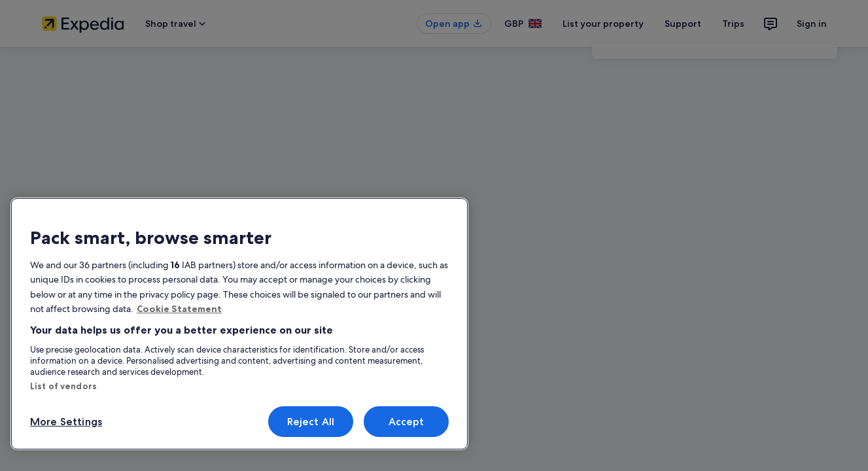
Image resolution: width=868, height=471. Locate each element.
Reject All (311, 422)
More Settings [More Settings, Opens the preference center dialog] (66, 422)
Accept (407, 422)
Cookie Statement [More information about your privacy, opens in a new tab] (179, 309)
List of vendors (63, 386)
